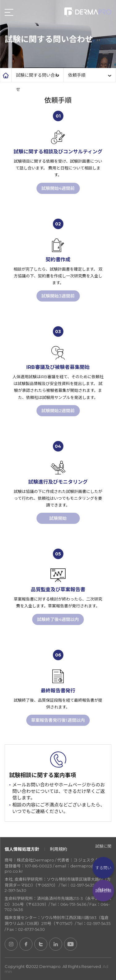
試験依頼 (103, 891)
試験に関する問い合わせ (103, 868)
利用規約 (58, 849)
